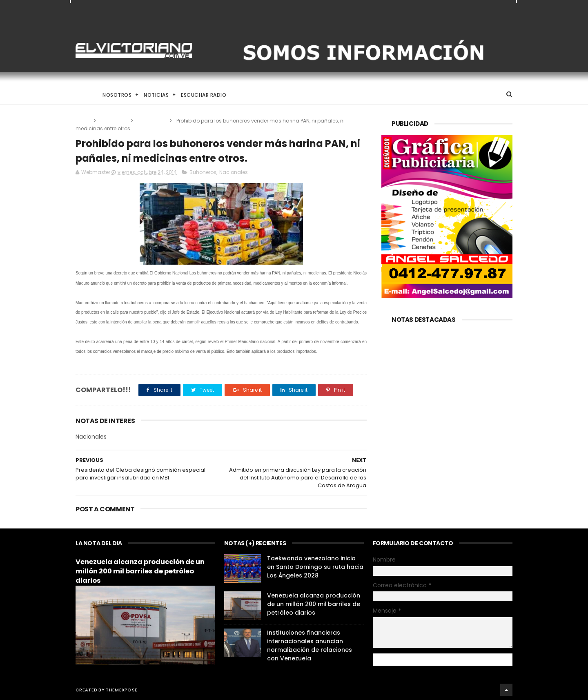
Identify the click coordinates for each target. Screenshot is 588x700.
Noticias (156, 95)
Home (83, 95)
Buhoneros (114, 121)
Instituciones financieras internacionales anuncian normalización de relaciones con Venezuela (310, 645)
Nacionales (152, 121)
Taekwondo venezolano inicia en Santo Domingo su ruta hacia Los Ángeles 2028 (315, 567)
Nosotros (117, 95)
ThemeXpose (121, 690)
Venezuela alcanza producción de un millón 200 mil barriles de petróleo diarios (140, 571)
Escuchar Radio (204, 95)
